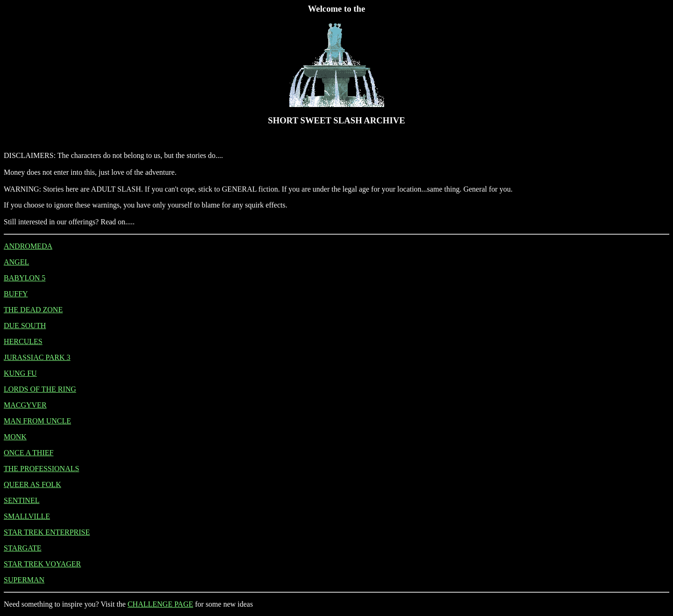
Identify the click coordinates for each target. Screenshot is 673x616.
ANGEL (16, 262)
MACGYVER (25, 405)
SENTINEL (21, 500)
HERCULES (23, 341)
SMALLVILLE (27, 516)
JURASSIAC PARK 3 (37, 357)
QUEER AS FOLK (32, 484)
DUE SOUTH (25, 326)
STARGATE (23, 548)
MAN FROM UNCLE (37, 421)
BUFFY (16, 294)
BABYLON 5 (25, 278)
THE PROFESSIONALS (41, 469)
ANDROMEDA (28, 246)
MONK (15, 437)
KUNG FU (20, 373)
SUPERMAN (24, 580)
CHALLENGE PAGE (160, 604)
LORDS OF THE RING (40, 389)
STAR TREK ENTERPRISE (47, 532)
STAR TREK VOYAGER (42, 564)
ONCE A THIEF (29, 453)
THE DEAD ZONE (33, 310)
